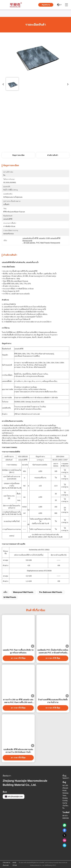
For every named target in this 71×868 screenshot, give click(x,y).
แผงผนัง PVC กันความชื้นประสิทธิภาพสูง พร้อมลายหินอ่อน (18, 651)
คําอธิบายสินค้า (53, 155)
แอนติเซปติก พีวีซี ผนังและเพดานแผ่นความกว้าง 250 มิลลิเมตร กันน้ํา (18, 751)
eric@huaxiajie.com (14, 797)
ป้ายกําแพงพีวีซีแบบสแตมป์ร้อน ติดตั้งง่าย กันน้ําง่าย (53, 701)
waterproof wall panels (23, 592)
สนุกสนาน (46, 5)
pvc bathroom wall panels (51, 592)
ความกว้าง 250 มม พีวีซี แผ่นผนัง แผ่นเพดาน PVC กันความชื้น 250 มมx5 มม (18, 701)
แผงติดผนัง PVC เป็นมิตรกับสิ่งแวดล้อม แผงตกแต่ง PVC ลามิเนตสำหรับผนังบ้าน (53, 652)
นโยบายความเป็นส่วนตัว (6, 864)
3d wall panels (10, 597)
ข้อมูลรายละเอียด (18, 155)
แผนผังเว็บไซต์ (15, 864)
